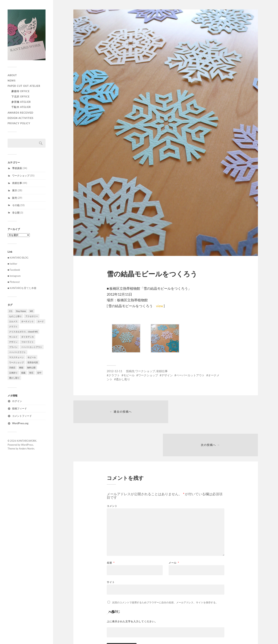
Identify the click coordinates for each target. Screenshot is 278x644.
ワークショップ (21, 176)
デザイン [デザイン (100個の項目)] (13, 342)
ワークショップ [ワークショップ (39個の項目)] (16, 362)
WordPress (27, 445)
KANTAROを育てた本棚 (23, 288)
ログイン (17, 401)
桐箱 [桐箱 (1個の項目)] (21, 367)
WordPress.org (20, 423)
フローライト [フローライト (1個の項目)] (27, 342)
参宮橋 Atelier (21, 102)
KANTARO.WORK (27, 441)
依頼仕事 (17, 183)
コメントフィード (22, 416)
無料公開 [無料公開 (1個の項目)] (31, 367)
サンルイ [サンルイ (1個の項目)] (13, 337)
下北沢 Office (20, 97)
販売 (15, 198)
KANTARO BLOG (19, 258)
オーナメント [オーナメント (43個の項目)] (27, 321)
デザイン (167, 375)
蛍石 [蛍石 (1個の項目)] (31, 373)
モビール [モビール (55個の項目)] (32, 357)
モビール (129, 375)
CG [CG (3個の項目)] (11, 311)
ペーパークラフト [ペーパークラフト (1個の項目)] (17, 352)
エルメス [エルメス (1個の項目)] (13, 321)
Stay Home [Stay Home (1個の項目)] (21, 311)
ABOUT (12, 75)
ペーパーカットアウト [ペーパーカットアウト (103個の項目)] (32, 347)
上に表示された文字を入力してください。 (132, 589)
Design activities (20, 118)
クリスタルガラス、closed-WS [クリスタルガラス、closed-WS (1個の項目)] (23, 332)
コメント (112, 474)
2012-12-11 (115, 371)
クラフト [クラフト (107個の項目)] (13, 326)
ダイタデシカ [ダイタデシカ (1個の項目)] (27, 337)
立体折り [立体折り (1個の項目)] (13, 373)
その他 (16, 205)
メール (174, 530)
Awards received (20, 113)
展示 (15, 190)
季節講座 (17, 168)
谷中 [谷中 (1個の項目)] (39, 373)
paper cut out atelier (24, 86)
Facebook (15, 270)
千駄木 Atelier (21, 107)
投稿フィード (20, 408)
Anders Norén (27, 449)
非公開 (16, 213)
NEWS (12, 81)
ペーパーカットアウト (190, 375)
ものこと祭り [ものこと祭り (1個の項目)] (15, 316)
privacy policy (19, 123)
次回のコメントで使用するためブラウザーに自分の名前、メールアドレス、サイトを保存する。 (165, 570)
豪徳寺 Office (20, 91)
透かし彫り (123, 379)
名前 (111, 530)
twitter (13, 264)
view (160, 306)
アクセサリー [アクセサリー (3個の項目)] (32, 316)
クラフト (114, 375)
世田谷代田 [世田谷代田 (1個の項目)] (33, 362)
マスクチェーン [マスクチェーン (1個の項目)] (16, 357)
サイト (111, 550)
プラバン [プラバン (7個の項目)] (13, 347)
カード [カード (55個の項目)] (41, 321)
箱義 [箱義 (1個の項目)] (23, 373)
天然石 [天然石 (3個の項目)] (12, 367)
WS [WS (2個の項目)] (31, 311)
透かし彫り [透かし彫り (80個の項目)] (14, 378)
